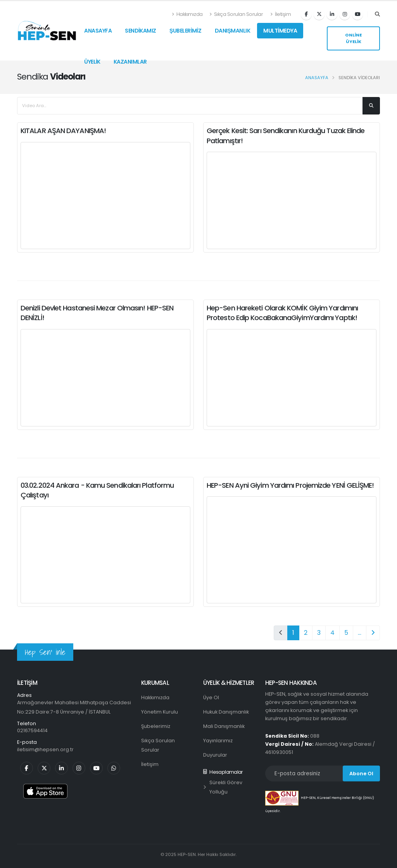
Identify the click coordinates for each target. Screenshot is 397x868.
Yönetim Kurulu (160, 712)
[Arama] (377, 14)
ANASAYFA (98, 31)
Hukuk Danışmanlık (226, 712)
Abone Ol (361, 774)
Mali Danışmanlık (224, 726)
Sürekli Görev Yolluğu (223, 787)
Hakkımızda (187, 14)
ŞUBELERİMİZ (186, 31)
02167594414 (32, 730)
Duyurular (215, 755)
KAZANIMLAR (130, 62)
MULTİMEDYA (280, 31)
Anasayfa (317, 78)
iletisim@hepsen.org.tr (45, 749)
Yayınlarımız (218, 741)
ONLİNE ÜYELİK (353, 38)
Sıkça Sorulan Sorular (236, 14)
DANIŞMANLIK (233, 31)
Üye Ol (211, 697)
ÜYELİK (92, 62)
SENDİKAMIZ (141, 31)
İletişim (280, 14)
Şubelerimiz (156, 726)
